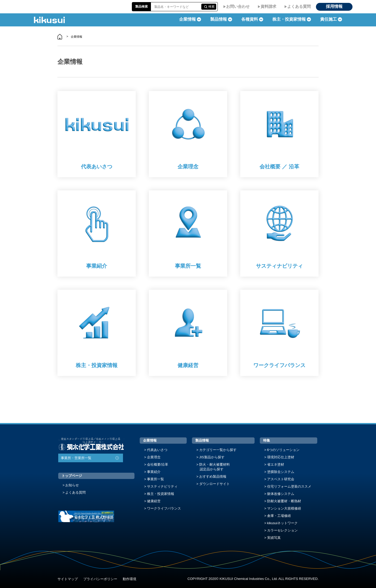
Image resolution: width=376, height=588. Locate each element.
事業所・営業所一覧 (76, 458)
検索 (211, 7)
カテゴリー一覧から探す (218, 450)
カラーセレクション (282, 530)
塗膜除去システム (281, 472)
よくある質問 (299, 6)
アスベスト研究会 (281, 479)
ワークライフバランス (164, 508)
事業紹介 (154, 472)
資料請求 (268, 6)
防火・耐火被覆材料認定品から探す (215, 467)
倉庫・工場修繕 (279, 516)
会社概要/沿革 (158, 464)
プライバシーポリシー (100, 579)
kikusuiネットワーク (283, 523)
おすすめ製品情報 (213, 476)
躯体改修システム (281, 494)
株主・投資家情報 (161, 494)
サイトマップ (68, 579)
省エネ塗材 (276, 464)
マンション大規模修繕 (284, 508)
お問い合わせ (238, 6)
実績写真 (274, 538)
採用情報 (334, 6)
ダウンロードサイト (215, 484)
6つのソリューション (283, 450)
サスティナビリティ (162, 486)
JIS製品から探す (212, 457)
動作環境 (130, 579)
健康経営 (154, 501)
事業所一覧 (155, 479)
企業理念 (154, 457)
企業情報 (150, 440)
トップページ (72, 476)
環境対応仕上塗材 (281, 457)
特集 (267, 440)
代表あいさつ (157, 450)
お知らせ (72, 485)
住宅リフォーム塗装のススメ (289, 486)
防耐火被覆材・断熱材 (284, 501)
